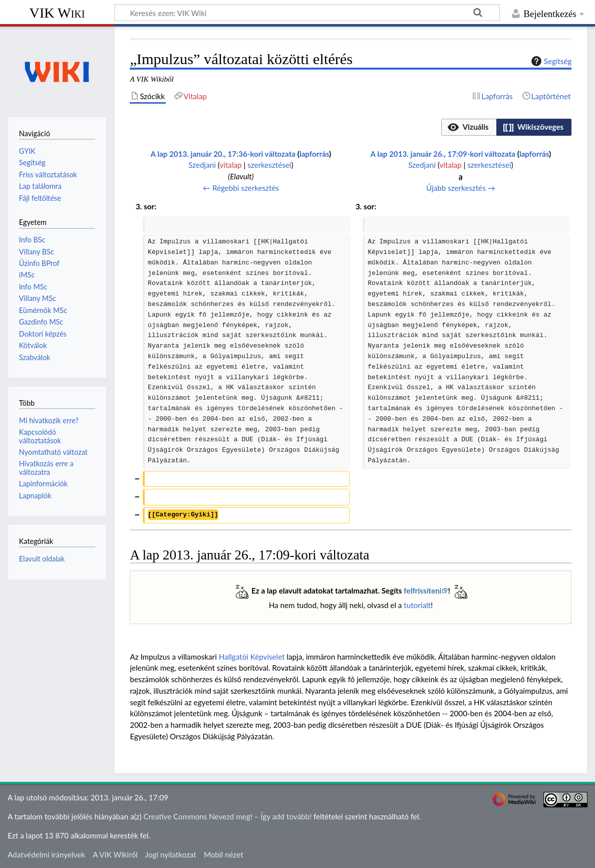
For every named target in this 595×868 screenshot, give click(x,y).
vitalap (230, 165)
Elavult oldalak (42, 559)
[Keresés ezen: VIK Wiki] (307, 13)
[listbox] (506, 127)
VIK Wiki (57, 13)
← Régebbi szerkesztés (241, 188)
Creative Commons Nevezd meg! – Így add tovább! (227, 816)
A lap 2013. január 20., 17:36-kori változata (223, 154)
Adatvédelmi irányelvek (46, 854)
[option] (469, 127)
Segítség (550, 61)
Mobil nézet (224, 854)
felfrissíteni (422, 591)
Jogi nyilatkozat (171, 854)
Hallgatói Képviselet (252, 657)
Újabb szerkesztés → (461, 188)
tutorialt (417, 605)
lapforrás (314, 154)
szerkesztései (269, 165)
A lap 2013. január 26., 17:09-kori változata (443, 154)
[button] (469, 127)
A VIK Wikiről (115, 854)
